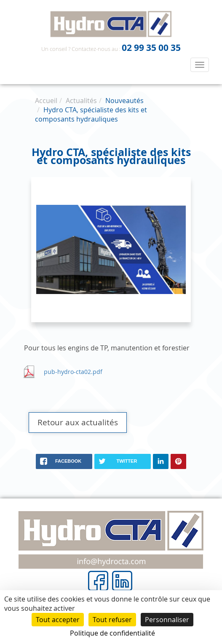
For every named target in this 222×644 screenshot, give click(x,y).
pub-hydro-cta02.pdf (73, 372)
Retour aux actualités (78, 422)
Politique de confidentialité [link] (112, 633)
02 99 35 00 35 (151, 48)
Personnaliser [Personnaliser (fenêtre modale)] (167, 620)
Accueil (46, 101)
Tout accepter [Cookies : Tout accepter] (58, 620)
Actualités (81, 101)
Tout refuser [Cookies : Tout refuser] (112, 620)
